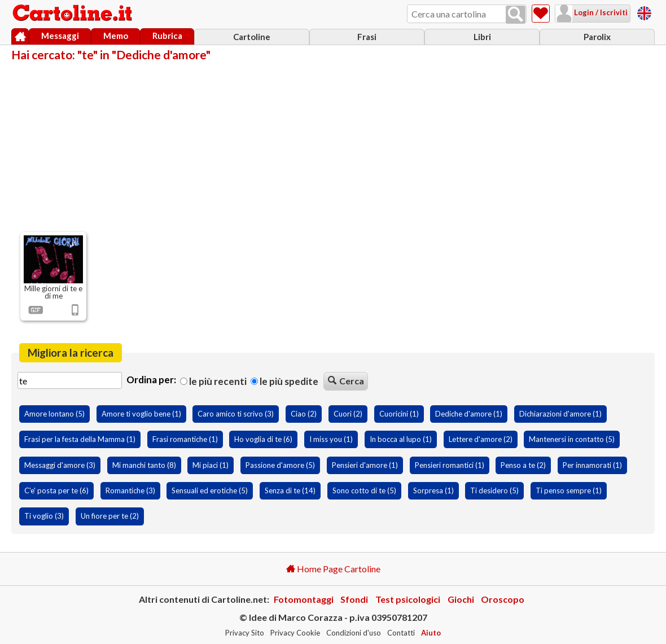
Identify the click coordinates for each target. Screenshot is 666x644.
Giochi (461, 599)
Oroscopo (503, 599)
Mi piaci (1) (211, 465)
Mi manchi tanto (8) (144, 465)
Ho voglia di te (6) (263, 439)
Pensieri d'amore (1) (365, 465)
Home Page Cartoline (333, 569)
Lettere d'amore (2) (481, 439)
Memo (116, 36)
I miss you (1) (331, 439)
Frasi (367, 37)
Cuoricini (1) (399, 414)
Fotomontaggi (304, 599)
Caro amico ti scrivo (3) (236, 414)
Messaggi (60, 36)
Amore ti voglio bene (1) (141, 414)
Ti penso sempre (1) (569, 490)
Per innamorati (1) (592, 465)
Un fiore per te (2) (110, 516)
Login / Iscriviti (600, 12)
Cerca (346, 381)
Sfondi (354, 599)
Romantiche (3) (130, 490)
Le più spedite (284, 381)
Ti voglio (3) (44, 516)
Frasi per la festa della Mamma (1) (80, 439)
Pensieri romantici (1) (450, 465)
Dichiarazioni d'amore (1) (560, 414)
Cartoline (252, 37)
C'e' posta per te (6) (56, 490)
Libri (482, 37)
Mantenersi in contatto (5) (572, 439)
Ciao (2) (304, 414)
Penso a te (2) (523, 465)
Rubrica (167, 36)
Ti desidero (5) (494, 490)
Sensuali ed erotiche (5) (210, 490)
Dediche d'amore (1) (469, 414)
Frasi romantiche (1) (185, 439)
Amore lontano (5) (54, 414)
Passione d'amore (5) (280, 465)
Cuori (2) (348, 414)
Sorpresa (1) (433, 490)
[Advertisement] (333, 146)
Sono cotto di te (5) (364, 490)
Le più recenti (213, 381)
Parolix (597, 37)
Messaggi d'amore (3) (60, 465)
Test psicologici (408, 599)
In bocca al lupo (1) (401, 439)
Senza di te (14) (290, 490)
